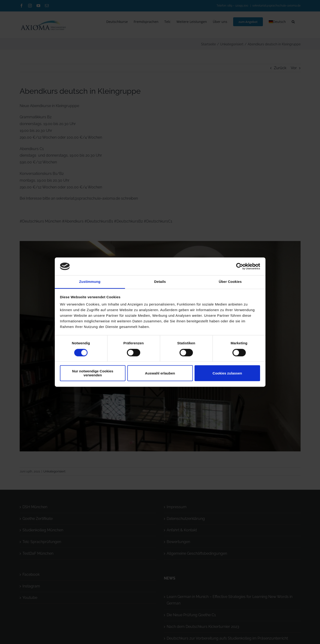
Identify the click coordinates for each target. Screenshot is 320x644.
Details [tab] (160, 282)
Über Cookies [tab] (230, 282)
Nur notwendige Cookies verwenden (93, 373)
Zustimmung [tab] (90, 282)
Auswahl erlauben (160, 373)
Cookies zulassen (227, 373)
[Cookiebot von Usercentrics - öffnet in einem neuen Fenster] (240, 266)
